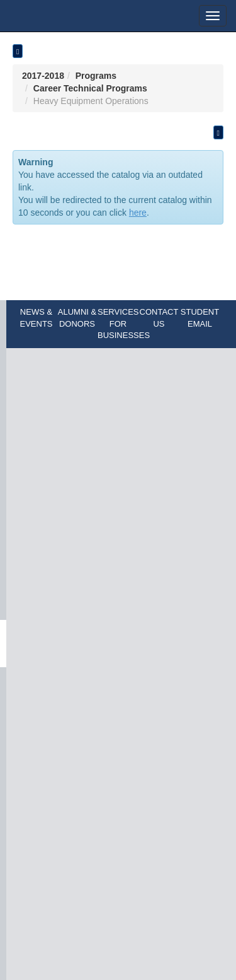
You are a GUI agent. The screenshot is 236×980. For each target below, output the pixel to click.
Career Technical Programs (90, 88)
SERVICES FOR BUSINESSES (124, 324)
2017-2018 (43, 76)
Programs (96, 76)
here (138, 213)
